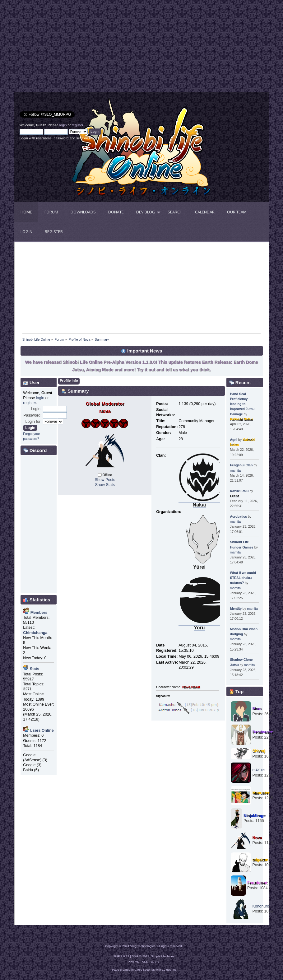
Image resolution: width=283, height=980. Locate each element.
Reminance (263, 732)
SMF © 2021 (141, 956)
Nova (257, 838)
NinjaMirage (255, 816)
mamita (235, 470)
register (78, 125)
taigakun (260, 860)
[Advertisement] (78, 48)
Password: (32, 415)
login (63, 125)
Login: (36, 409)
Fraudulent (257, 883)
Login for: (33, 422)
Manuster (261, 793)
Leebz (234, 496)
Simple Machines (163, 956)
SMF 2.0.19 (121, 956)
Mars (257, 709)
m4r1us (259, 770)
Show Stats (105, 485)
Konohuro (261, 906)
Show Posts (105, 480)
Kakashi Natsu (241, 419)
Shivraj (259, 751)
